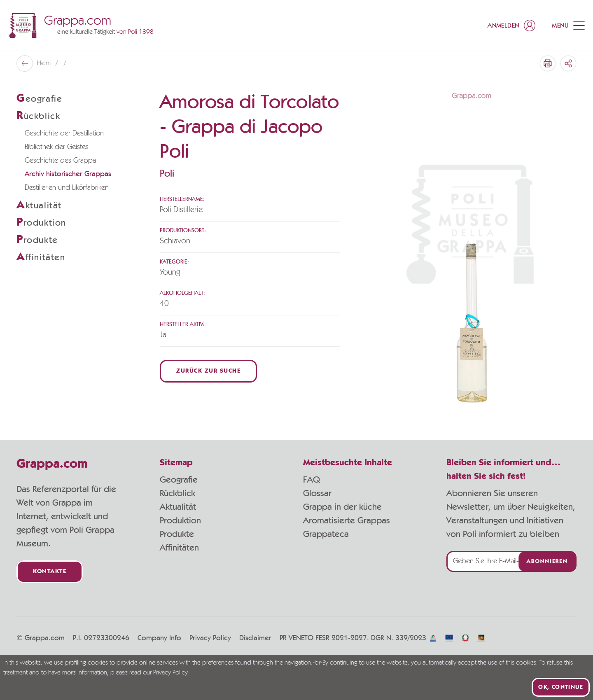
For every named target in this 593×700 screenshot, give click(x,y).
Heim (45, 63)
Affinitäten (179, 548)
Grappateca (326, 534)
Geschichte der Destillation (64, 133)
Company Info (159, 638)
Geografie (179, 480)
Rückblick (177, 493)
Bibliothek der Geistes (57, 147)
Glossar (317, 493)
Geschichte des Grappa (60, 161)
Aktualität (178, 507)
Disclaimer (255, 638)
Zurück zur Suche (208, 371)
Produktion (180, 520)
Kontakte (50, 572)
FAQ (312, 480)
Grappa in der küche (342, 507)
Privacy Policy (210, 638)
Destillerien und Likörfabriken (67, 188)
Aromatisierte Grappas (347, 520)
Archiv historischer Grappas (68, 174)
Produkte (177, 534)
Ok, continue (561, 687)
